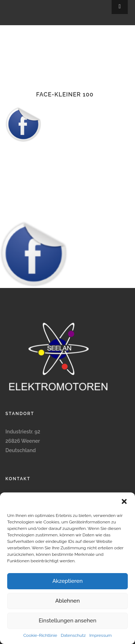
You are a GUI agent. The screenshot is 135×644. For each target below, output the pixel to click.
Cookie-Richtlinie (40, 635)
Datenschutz (73, 635)
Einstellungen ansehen (68, 621)
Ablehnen (67, 601)
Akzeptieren (67, 581)
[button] (124, 501)
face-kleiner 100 (65, 94)
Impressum (100, 635)
